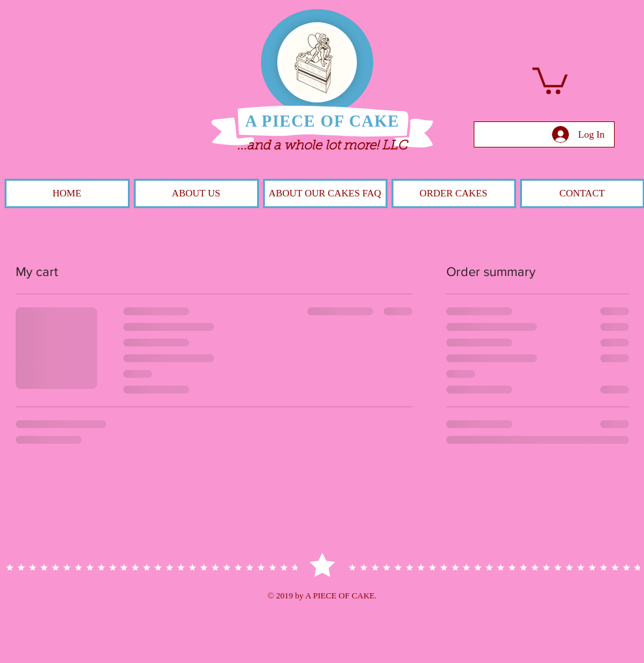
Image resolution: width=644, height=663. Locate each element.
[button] (550, 79)
